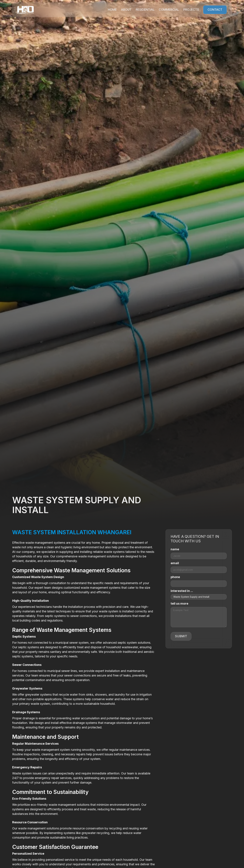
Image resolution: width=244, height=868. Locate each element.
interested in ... (182, 591)
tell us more (179, 604)
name (175, 549)
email (175, 563)
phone (175, 577)
